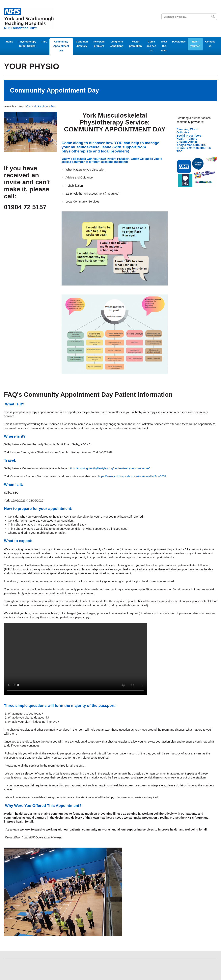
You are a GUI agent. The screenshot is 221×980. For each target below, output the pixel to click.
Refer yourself (195, 44)
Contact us (210, 44)
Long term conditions (117, 44)
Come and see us (151, 46)
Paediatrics (179, 42)
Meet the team (164, 46)
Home (10, 42)
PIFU (45, 42)
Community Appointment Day (61, 46)
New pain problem (99, 44)
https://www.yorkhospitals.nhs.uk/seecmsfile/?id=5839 (132, 476)
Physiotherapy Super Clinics (27, 44)
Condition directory (82, 44)
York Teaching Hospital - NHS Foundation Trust (29, 19)
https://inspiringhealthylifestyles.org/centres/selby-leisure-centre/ (109, 468)
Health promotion (136, 44)
